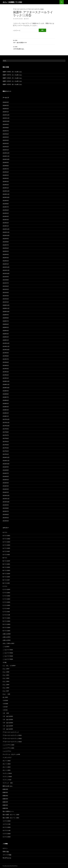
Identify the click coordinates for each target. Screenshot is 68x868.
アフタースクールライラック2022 (12, 738)
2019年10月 (6, 350)
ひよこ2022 (6, 678)
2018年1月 (6, 416)
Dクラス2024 (6, 627)
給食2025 (5, 805)
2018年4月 (6, 407)
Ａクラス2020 (7, 821)
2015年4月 (6, 521)
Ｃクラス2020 (7, 834)
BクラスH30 (6, 583)
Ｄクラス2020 (7, 837)
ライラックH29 (7, 780)
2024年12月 (6, 153)
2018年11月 (6, 384)
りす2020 (5, 704)
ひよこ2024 (6, 685)
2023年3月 (6, 220)
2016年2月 (6, 489)
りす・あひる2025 (8, 729)
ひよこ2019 (6, 669)
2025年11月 (6, 118)
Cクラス (5, 586)
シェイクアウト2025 (8, 748)
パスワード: (26, 30)
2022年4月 (6, 254)
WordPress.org (7, 858)
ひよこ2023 (6, 681)
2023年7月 (6, 207)
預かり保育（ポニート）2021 (11, 818)
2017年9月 (6, 429)
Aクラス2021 (6, 536)
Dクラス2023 (6, 624)
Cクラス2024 (6, 602)
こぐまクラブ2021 (8, 650)
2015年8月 (6, 508)
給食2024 (5, 802)
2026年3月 (6, 105)
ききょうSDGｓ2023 (8, 643)
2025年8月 (6, 128)
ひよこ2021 (6, 675)
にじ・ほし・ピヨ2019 (9, 666)
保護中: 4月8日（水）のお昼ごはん (12, 72)
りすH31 (5, 710)
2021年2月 (6, 299)
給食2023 (5, 799)
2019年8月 (6, 356)
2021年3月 (6, 296)
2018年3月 (6, 410)
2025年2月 (6, 147)
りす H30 (6, 713)
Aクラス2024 (6, 545)
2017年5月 (6, 442)
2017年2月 (6, 451)
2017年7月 (6, 435)
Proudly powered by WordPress (10, 866)
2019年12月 (6, 343)
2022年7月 (6, 245)
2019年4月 (6, 369)
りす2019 (5, 700)
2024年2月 (6, 185)
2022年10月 (6, 235)
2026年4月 (6, 102)
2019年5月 (6, 365)
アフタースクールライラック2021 (12, 735)
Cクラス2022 (6, 596)
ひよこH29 (6, 691)
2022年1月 (6, 264)
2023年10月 (6, 197)
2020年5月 (6, 327)
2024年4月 (6, 178)
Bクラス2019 (6, 561)
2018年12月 (6, 381)
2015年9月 (6, 505)
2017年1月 (6, 454)
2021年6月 (6, 286)
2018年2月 (6, 413)
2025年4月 (6, 140)
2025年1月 (6, 150)
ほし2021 (5, 697)
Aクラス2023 (6, 542)
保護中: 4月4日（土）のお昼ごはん (12, 81)
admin (27, 19)
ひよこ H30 (6, 694)
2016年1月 (6, 492)
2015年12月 (6, 495)
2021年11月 (6, 270)
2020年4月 (6, 331)
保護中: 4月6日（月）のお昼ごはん (12, 78)
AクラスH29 (6, 551)
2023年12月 (6, 191)
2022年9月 (6, 239)
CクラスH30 (6, 612)
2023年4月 (6, 216)
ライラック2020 (7, 777)
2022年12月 (6, 229)
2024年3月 (6, 182)
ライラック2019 (7, 773)
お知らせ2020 (7, 634)
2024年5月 (6, 175)
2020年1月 (6, 340)
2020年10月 (6, 312)
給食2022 (5, 796)
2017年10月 (6, 426)
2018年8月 (6, 394)
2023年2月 (6, 223)
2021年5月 (6, 289)
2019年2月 (6, 375)
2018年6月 (6, 400)
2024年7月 (6, 169)
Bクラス (5, 558)
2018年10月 (6, 388)
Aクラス (5, 532)
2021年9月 (6, 277)
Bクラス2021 (6, 564)
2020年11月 (6, 308)
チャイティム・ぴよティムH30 (11, 754)
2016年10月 (6, 464)
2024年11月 (6, 156)
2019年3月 (6, 372)
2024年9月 (6, 162)
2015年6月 (6, 514)
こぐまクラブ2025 (8, 659)
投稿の (6, 852)
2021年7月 (6, 283)
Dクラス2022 (6, 621)
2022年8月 (6, 242)
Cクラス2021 (6, 593)
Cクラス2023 (6, 599)
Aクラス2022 (6, 539)
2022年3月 (6, 258)
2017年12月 (6, 419)
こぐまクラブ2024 (8, 656)
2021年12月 (6, 267)
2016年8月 (6, 470)
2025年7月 (6, 131)
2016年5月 (6, 480)
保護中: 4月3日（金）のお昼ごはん (12, 84)
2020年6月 (6, 324)
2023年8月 (6, 204)
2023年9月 (6, 201)
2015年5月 (6, 518)
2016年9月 (6, 467)
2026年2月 (6, 109)
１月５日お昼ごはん (34, 48)
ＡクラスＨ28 (6, 824)
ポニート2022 (7, 761)
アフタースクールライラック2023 (35, 9)
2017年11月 (6, 423)
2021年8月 (6, 280)
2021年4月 (6, 292)
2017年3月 (6, 448)
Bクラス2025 (6, 577)
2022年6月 (6, 248)
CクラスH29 (6, 608)
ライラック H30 (8, 783)
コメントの (7, 855)
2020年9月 (6, 315)
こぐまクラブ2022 (8, 653)
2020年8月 (6, 318)
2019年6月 (6, 362)
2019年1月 (6, 378)
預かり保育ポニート (8, 811)
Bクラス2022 (6, 567)
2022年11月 (6, 232)
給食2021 (5, 792)
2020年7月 (6, 321)
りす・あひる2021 (8, 716)
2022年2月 (6, 261)
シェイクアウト (8, 751)
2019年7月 (6, 359)
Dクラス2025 (6, 631)
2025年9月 (6, 124)
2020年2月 (6, 337)
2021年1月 (6, 302)
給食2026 (5, 808)
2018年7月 (6, 397)
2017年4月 (6, 445)
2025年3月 (6, 143)
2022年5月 (6, 251)
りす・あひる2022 (8, 719)
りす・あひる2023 (8, 723)
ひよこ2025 (6, 688)
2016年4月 (6, 483)
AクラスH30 (6, 555)
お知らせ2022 (7, 640)
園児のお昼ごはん (8, 786)
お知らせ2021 (7, 637)
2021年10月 (6, 273)
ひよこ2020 (6, 672)
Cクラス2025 (6, 605)
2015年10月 (6, 502)
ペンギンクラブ (7, 757)
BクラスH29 (6, 580)
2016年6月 (6, 476)
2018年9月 (6, 391)
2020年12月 (6, 305)
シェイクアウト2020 (8, 745)
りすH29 (5, 707)
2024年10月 (6, 159)
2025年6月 (6, 134)
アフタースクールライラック (20, 9)
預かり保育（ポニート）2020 (11, 815)
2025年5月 (6, 137)
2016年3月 (6, 486)
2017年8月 (6, 432)
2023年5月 (6, 213)
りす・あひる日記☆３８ (34, 41)
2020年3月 (6, 334)
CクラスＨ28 (6, 615)
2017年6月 (6, 438)
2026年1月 (6, 112)
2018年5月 (6, 403)
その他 (5, 662)
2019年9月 (6, 353)
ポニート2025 (7, 770)
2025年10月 (6, 121)
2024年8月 (6, 166)
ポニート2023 (7, 764)
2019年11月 (6, 346)
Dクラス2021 (6, 618)
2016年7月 (6, 473)
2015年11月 (6, 499)
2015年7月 (6, 511)
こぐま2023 (6, 647)
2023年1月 (6, 226)
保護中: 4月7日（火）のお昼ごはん (12, 75)
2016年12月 (6, 457)
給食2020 (5, 789)
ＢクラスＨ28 (6, 830)
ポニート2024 (7, 767)
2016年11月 (6, 461)
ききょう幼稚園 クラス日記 (12, 2)
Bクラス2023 (6, 570)
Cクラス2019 (6, 589)
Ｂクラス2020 (7, 827)
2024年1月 (6, 188)
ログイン (5, 848)
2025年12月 (6, 115)
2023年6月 (6, 210)
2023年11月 (6, 194)
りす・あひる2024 (8, 726)
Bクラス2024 (6, 574)
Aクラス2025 (6, 548)
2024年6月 (6, 172)
